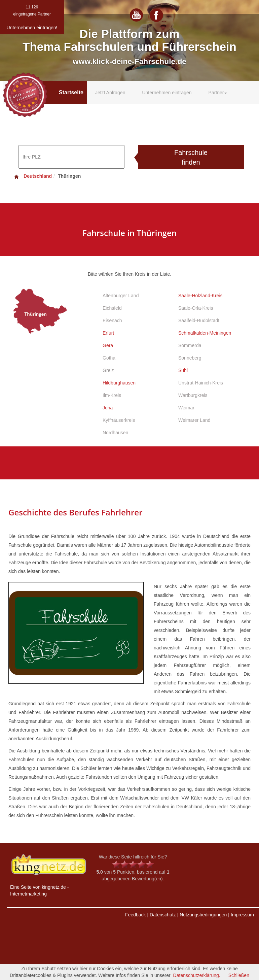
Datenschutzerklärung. (197, 975)
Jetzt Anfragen (110, 93)
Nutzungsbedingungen (203, 915)
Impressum (242, 915)
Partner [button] (218, 93)
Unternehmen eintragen (167, 93)
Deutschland (33, 176)
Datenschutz (163, 915)
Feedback (135, 915)
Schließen (239, 975)
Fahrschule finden (191, 157)
